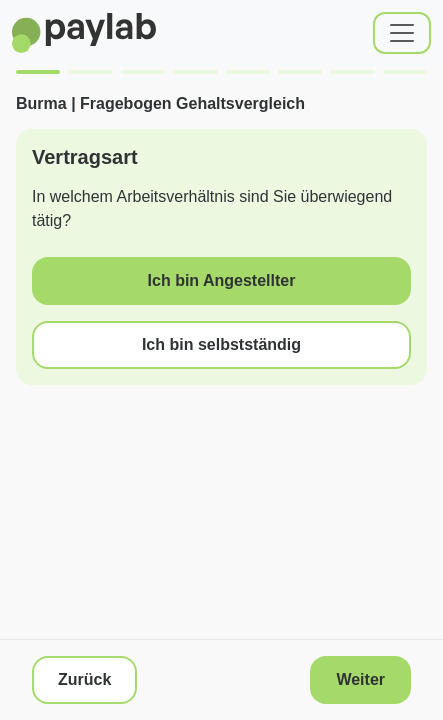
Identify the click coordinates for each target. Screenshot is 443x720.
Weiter (360, 679)
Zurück (84, 679)
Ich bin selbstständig (221, 344)
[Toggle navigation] (402, 33)
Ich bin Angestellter (222, 280)
